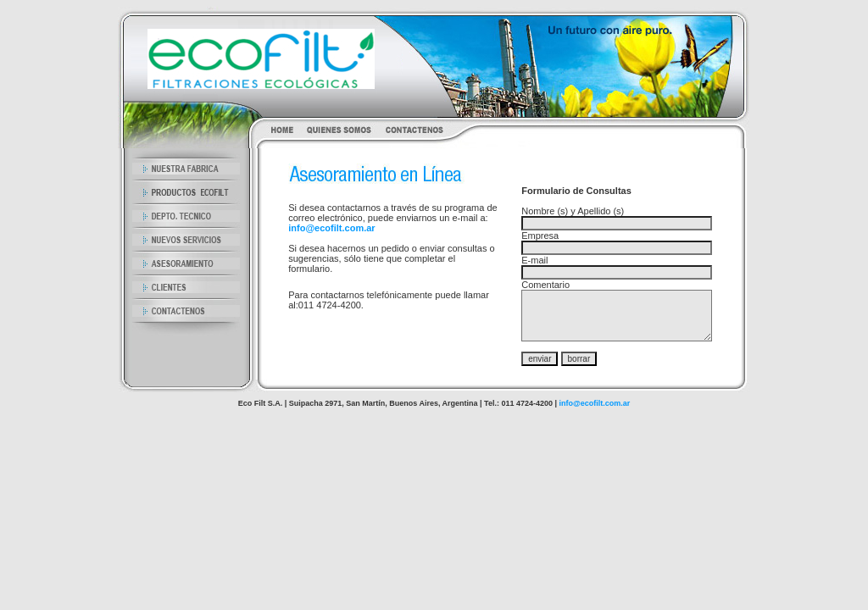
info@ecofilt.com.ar (331, 228)
